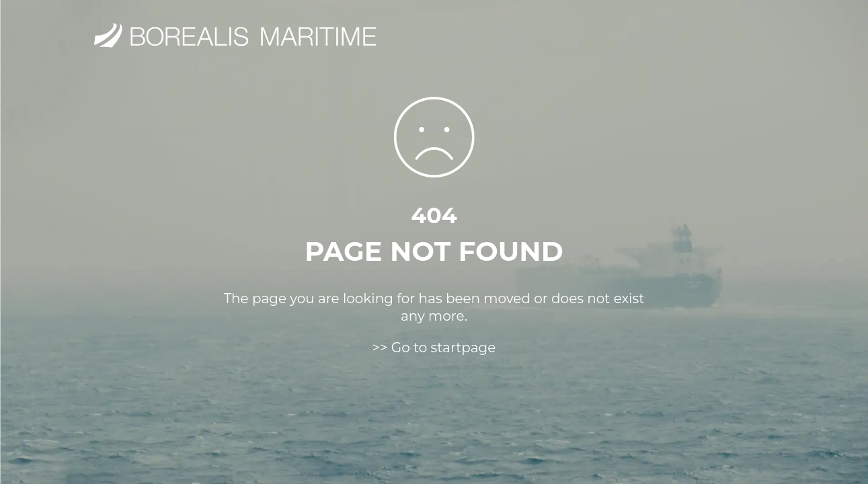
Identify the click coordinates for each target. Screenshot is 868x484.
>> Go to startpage (434, 348)
